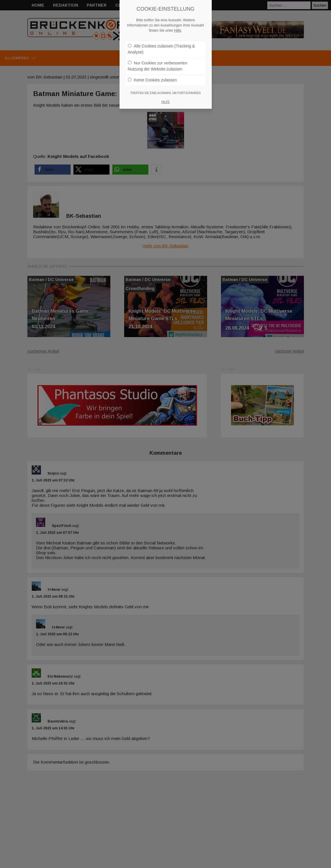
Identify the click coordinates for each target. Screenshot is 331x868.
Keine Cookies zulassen (152, 80)
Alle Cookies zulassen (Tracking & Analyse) (161, 49)
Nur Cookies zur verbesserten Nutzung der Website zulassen (158, 66)
